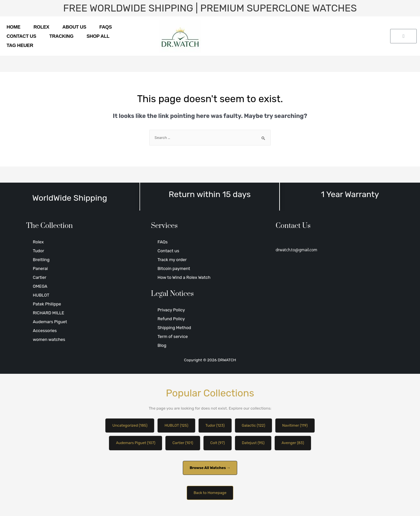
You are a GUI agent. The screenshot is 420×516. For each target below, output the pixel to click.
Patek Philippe (47, 304)
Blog (162, 345)
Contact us (21, 36)
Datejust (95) (254, 443)
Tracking (61, 36)
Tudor (38, 251)
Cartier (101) (182, 443)
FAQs (106, 27)
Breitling (41, 260)
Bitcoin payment (174, 269)
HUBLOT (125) (176, 426)
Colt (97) (218, 443)
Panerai (40, 269)
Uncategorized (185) (128, 426)
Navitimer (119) (297, 426)
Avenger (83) (295, 443)
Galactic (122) (255, 426)
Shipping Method (174, 328)
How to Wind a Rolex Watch (184, 277)
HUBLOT (41, 295)
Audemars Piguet (50, 322)
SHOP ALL (98, 36)
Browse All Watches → (210, 469)
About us (74, 27)
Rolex (41, 27)
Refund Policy (171, 319)
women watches (49, 339)
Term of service (173, 337)
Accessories (45, 331)
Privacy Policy (171, 310)
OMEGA (40, 286)
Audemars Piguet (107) (134, 443)
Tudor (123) (215, 426)
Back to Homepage (210, 494)
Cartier (40, 277)
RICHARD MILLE (49, 313)
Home (13, 27)
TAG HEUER (20, 45)
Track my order (172, 260)
